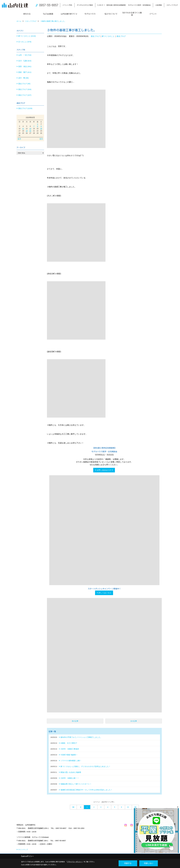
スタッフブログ (172, 5)
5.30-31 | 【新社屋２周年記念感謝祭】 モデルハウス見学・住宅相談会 (124, 5)
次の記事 (134, 721)
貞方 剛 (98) (23, 78)
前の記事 (75, 721)
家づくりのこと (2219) (27, 36)
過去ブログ (95, 36)
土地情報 (159, 5)
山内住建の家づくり (69, 14)
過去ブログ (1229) (25, 108)
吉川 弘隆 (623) (25, 61)
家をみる (27, 14)
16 (41, 129)
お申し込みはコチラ (105, 470)
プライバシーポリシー (75, 862)
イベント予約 (67, 5)
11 (23, 129)
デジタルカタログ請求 (85, 5)
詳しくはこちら (105, 593)
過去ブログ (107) (25, 95)
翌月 (41, 139)
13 (30, 129)
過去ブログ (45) (24, 84)
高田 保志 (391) (25, 66)
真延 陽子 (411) (25, 72)
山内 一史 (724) (25, 55)
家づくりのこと (108, 36)
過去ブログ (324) (25, 89)
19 (27, 131)
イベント (153, 14)
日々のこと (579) (25, 42)
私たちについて (111, 14)
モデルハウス (90, 14)
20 (30, 131)
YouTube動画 (48, 14)
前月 (19, 139)
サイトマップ (23, 850)
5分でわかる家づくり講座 (132, 14)
